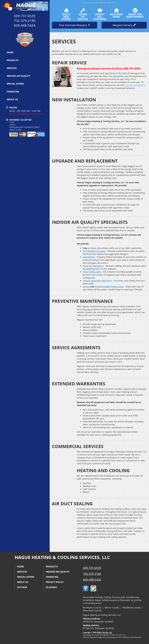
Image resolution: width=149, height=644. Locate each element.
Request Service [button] (124, 25)
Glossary (51, 587)
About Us (12, 99)
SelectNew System (66, 14)
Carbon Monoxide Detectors (97, 281)
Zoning (86, 287)
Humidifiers (89, 257)
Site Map (22, 587)
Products (13, 60)
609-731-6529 (92, 568)
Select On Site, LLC (105, 632)
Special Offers (15, 84)
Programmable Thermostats (109, 287)
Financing (13, 92)
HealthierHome (116, 13)
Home (10, 52)
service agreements (135, 85)
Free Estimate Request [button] (75, 25)
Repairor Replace (83, 14)
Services (12, 68)
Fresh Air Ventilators (93, 266)
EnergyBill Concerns (100, 14)
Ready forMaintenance (135, 13)
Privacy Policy (55, 582)
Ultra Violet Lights (92, 272)
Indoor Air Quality (18, 76)
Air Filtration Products (94, 251)
